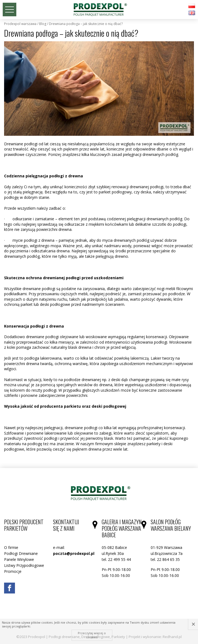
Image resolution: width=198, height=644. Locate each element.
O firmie (11, 547)
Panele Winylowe (19, 559)
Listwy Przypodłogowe (24, 565)
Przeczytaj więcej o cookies (92, 635)
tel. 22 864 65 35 (165, 559)
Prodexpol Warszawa (20, 24)
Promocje (13, 571)
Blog (43, 24)
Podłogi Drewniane (21, 553)
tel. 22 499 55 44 (116, 559)
